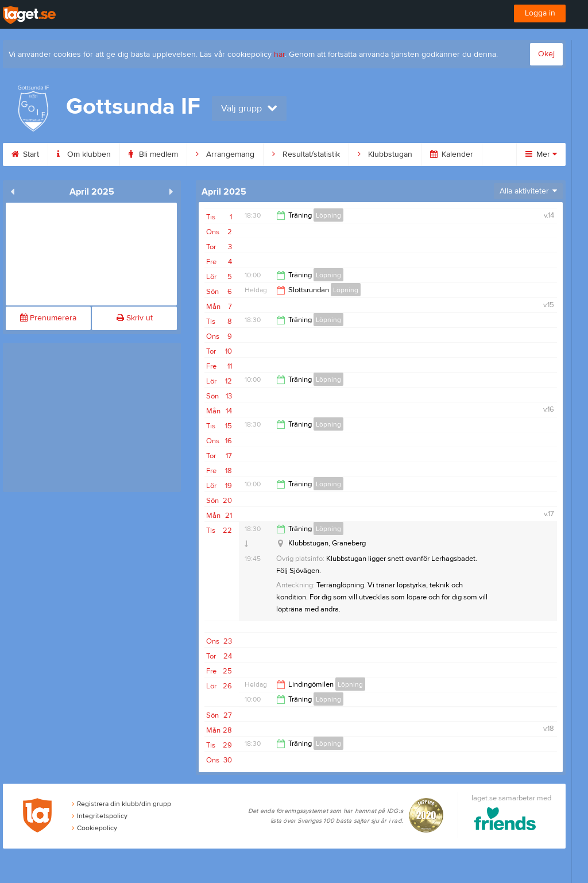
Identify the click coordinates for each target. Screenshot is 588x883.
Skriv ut (135, 318)
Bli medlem (153, 154)
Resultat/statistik (306, 154)
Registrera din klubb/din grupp (121, 804)
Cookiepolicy (94, 828)
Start (25, 154)
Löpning (328, 215)
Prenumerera (48, 318)
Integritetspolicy (100, 816)
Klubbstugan (385, 154)
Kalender (452, 154)
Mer (541, 154)
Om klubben (84, 154)
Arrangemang (225, 154)
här (279, 55)
